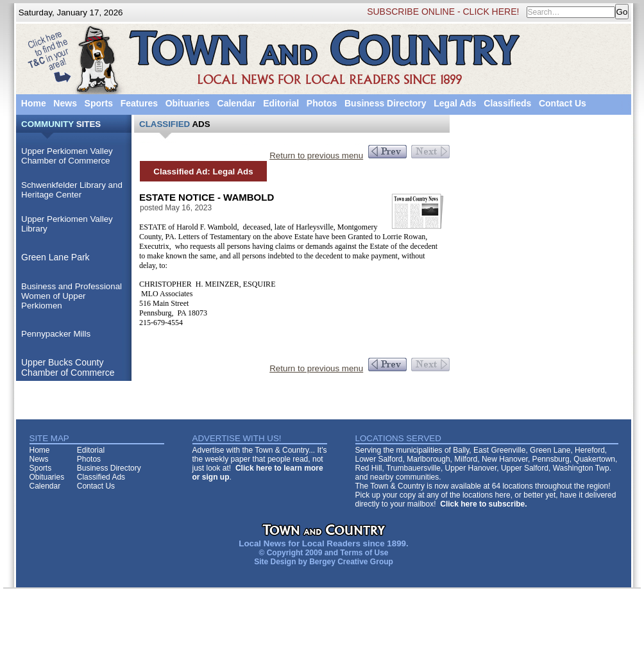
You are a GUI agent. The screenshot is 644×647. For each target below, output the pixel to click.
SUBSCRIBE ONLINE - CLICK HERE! (443, 12)
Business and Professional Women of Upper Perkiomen (72, 296)
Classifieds (507, 103)
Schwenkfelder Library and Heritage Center (72, 190)
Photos (322, 103)
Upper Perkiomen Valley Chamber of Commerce (67, 156)
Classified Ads (101, 477)
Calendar (237, 103)
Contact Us (563, 103)
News (65, 103)
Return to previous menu (316, 155)
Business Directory (386, 103)
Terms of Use (364, 553)
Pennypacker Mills (56, 334)
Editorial (281, 103)
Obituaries (188, 103)
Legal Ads (455, 103)
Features (139, 103)
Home (34, 103)
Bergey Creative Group (351, 562)
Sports (99, 103)
